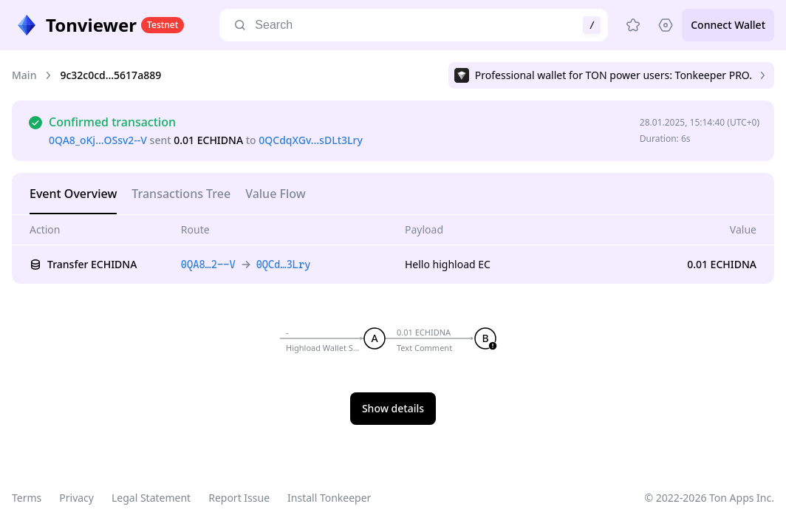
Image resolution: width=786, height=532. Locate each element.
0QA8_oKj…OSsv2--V (98, 140)
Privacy (76, 498)
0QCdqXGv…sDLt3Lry (311, 140)
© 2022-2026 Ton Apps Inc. (710, 498)
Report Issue (239, 498)
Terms (27, 498)
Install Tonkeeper (329, 498)
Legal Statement (151, 498)
